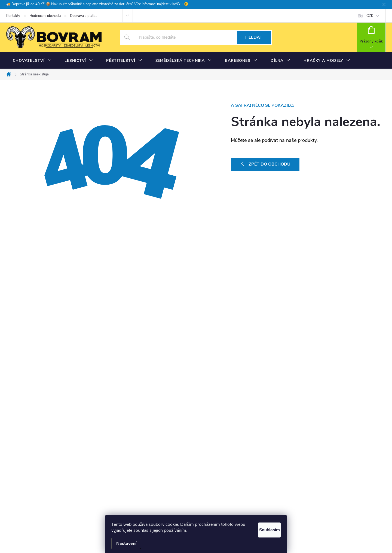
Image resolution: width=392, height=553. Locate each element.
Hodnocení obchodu (45, 16)
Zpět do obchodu (269, 164)
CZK (370, 16)
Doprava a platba (84, 16)
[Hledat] (196, 37)
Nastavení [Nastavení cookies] (126, 543)
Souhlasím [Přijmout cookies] (264, 529)
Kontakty (13, 16)
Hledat (254, 37)
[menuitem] (32, 61)
